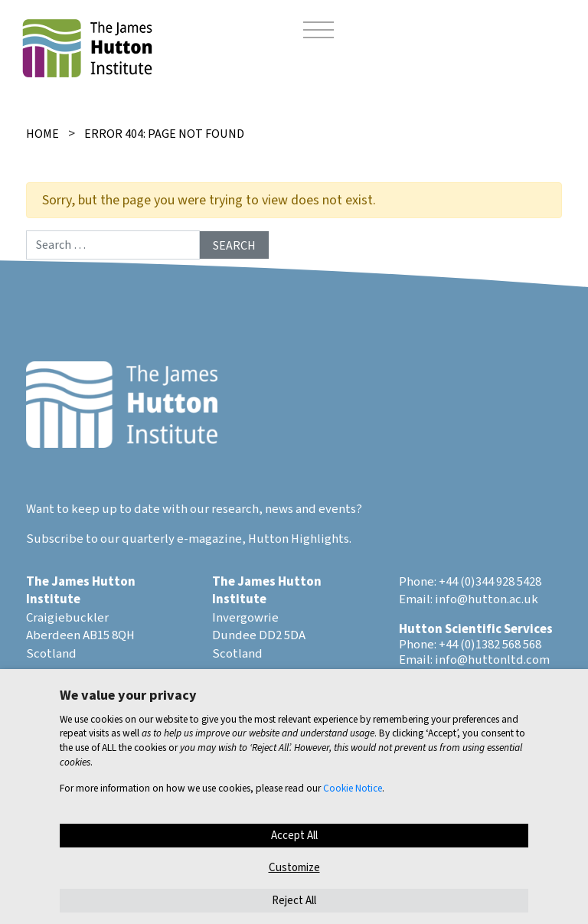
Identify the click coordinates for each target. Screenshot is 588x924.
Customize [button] (294, 868)
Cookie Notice (353, 788)
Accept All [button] (294, 836)
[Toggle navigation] (318, 32)
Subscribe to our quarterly (100, 539)
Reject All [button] (294, 901)
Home (42, 134)
